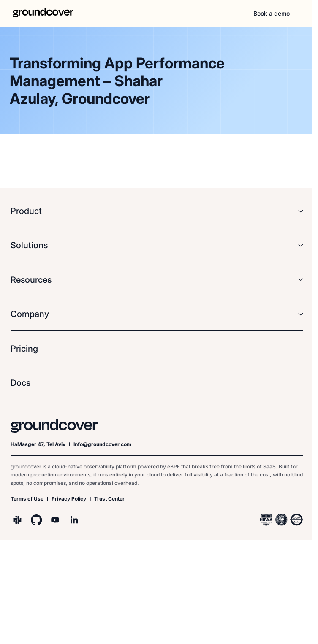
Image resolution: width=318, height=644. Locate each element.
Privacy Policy (69, 499)
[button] (303, 14)
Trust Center (109, 499)
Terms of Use (27, 499)
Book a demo (272, 13)
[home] (38, 14)
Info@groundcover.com (102, 444)
